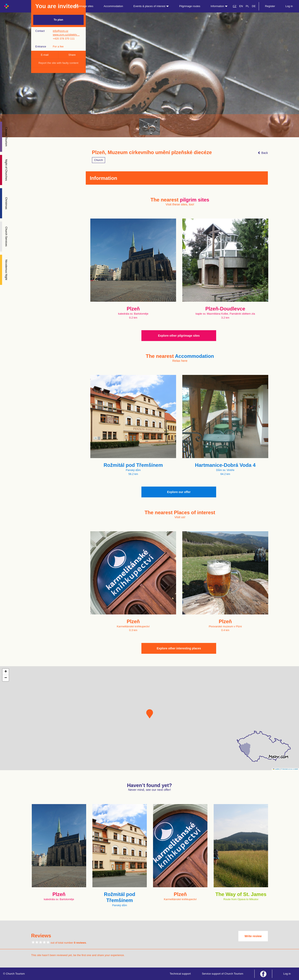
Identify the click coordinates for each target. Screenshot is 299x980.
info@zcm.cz (61, 31)
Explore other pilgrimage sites (179, 336)
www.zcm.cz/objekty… (66, 35)
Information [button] (219, 6)
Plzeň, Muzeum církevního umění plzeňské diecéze (152, 152)
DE (254, 6)
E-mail (45, 55)
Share (72, 55)
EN (241, 6)
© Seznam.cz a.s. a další (289, 769)
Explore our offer (179, 492)
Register (270, 6)
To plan (58, 20)
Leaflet (276, 769)
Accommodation (113, 6)
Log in (289, 6)
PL (248, 6)
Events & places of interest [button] (151, 6)
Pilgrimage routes (190, 6)
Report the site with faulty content (58, 63)
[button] (150, 714)
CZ (235, 6)
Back (263, 153)
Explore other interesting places (179, 648)
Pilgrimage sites (84, 6)
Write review (253, 936)
